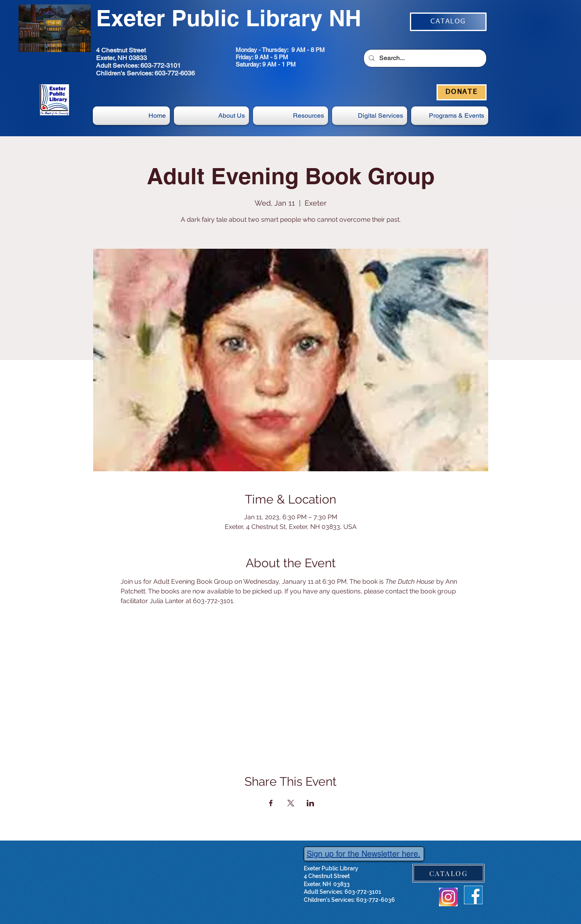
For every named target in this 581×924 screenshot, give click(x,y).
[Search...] (424, 58)
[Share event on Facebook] (271, 803)
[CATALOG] (448, 22)
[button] (370, 116)
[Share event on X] (291, 803)
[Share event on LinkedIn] (310, 803)
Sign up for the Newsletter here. (364, 854)
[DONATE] (462, 92)
